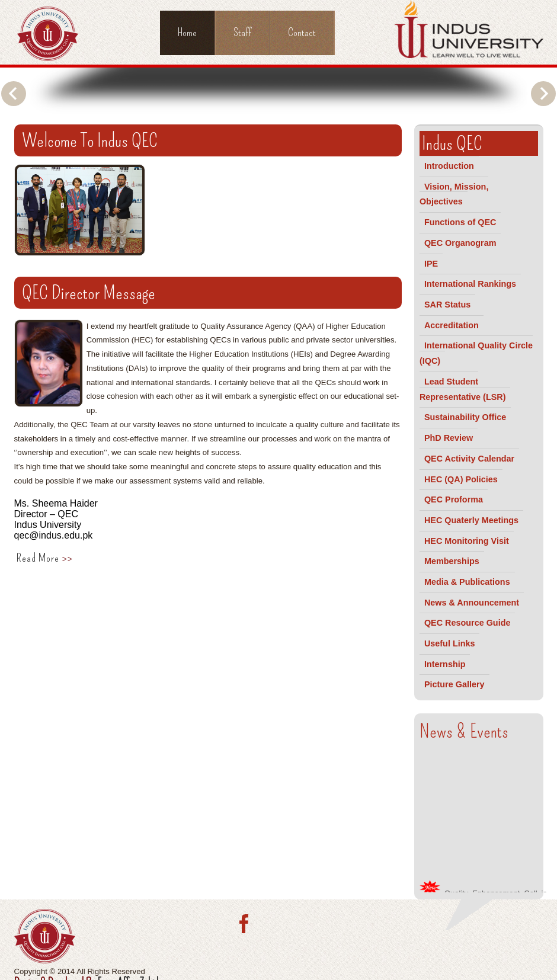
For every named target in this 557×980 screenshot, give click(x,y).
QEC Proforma (454, 499)
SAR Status (447, 305)
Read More (44, 558)
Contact (302, 33)
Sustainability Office (465, 417)
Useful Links (450, 643)
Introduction (449, 166)
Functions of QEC (460, 222)
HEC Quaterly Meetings (471, 520)
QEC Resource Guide (468, 623)
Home (187, 33)
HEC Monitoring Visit (467, 541)
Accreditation (452, 325)
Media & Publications (467, 582)
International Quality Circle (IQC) (476, 353)
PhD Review (449, 438)
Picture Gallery (454, 684)
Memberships (452, 561)
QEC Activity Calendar (469, 459)
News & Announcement (472, 603)
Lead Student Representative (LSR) (463, 389)
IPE (431, 264)
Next (543, 94)
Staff (242, 33)
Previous (14, 94)
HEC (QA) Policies (461, 479)
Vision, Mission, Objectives (454, 194)
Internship (445, 664)
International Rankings (470, 284)
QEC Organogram (460, 243)
